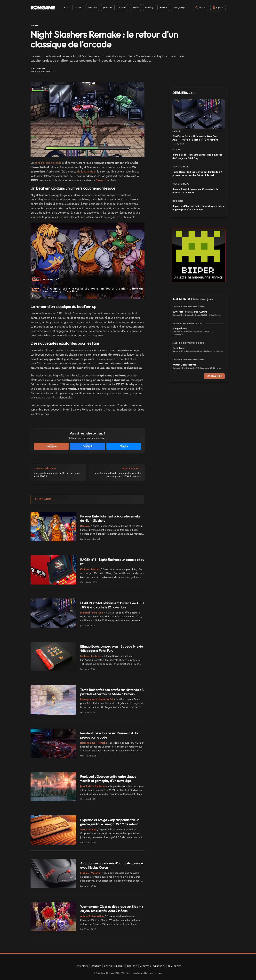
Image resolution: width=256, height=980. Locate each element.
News (160, 973)
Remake (163, 7)
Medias (136, 7)
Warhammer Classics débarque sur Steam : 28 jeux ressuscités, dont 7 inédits (111, 909)
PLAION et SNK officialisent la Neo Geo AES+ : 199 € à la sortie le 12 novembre (112, 605)
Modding (149, 7)
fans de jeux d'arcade (48, 163)
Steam (100, 180)
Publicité (132, 966)
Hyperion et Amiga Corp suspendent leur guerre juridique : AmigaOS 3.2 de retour (109, 822)
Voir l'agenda (214, 376)
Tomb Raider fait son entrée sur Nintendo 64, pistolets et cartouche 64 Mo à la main (112, 692)
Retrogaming (179, 7)
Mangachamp (180, 329)
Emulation (92, 7)
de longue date (86, 172)
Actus (66, 7)
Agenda (153, 973)
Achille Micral (38, 69)
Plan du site (175, 966)
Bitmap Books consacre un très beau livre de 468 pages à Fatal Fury (112, 648)
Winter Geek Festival (184, 365)
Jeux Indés (108, 7)
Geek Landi (179, 348)
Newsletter (81, 966)
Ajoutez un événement (152, 966)
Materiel (122, 7)
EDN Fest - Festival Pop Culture (190, 312)
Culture (78, 7)
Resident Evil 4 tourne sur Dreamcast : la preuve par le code (195, 191)
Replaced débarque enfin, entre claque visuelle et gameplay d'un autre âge (108, 779)
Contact (96, 966)
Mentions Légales (114, 966)
